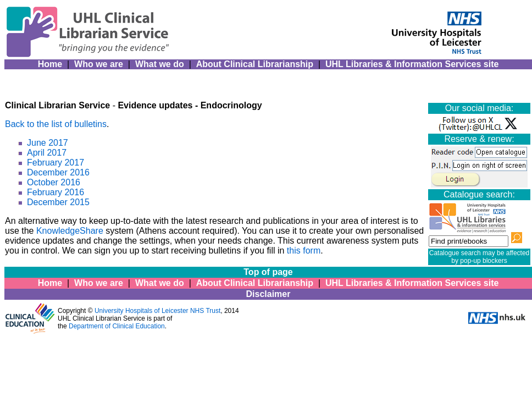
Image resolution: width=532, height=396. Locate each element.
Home (50, 64)
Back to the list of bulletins (56, 124)
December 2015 (58, 202)
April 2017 (47, 153)
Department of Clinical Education (117, 326)
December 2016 (58, 172)
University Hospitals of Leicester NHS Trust (157, 311)
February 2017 (56, 163)
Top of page (268, 272)
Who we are (99, 64)
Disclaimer (268, 294)
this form (304, 251)
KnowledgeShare (70, 231)
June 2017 (48, 143)
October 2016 (54, 182)
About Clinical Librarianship (255, 64)
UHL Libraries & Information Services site (412, 64)
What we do (160, 64)
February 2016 (56, 192)
